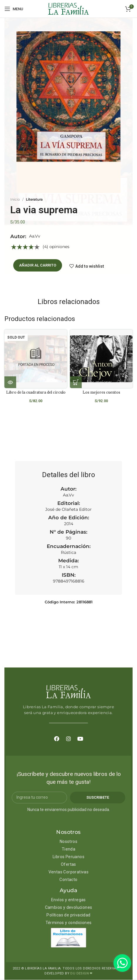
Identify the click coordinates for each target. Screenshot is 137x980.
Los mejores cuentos (101, 392)
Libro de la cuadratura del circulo (36, 392)
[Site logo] (68, 8)
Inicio (15, 199)
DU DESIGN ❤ (81, 974)
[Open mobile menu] (14, 9)
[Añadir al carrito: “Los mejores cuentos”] (76, 382)
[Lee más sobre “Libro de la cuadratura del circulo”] (10, 382)
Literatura (34, 199)
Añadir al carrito (38, 265)
